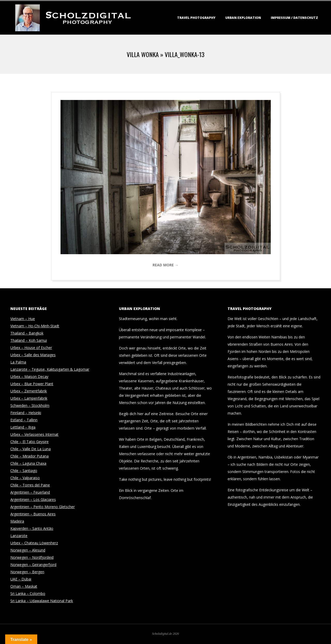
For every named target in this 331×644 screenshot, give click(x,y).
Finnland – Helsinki (26, 413)
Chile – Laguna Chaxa (28, 463)
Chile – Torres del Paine (30, 485)
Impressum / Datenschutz (294, 18)
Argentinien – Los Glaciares (33, 499)
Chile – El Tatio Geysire (29, 442)
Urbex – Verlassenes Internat (34, 434)
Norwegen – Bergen (27, 572)
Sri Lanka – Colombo (28, 593)
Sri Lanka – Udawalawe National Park (42, 601)
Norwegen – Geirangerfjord (33, 565)
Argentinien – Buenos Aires (33, 514)
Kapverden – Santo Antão (32, 528)
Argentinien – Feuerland (30, 492)
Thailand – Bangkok (27, 333)
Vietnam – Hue (23, 319)
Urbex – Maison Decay (29, 377)
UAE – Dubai (21, 579)
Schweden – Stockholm (30, 405)
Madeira (17, 521)
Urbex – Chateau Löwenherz (34, 543)
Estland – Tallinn (24, 420)
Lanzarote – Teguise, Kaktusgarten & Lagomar (50, 369)
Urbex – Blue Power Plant (32, 384)
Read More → (165, 265)
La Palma (18, 362)
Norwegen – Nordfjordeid (32, 557)
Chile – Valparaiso (25, 478)
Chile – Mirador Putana (29, 456)
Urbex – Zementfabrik (29, 391)
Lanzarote (19, 536)
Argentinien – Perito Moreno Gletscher (43, 507)
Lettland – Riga (23, 427)
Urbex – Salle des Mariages (33, 355)
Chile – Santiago (24, 471)
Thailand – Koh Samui (29, 340)
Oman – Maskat (24, 586)
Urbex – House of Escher (31, 348)
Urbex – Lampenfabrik (29, 398)
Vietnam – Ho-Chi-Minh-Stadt (35, 326)
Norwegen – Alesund (28, 550)
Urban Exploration (243, 18)
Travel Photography (196, 18)
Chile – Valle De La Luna (31, 449)
